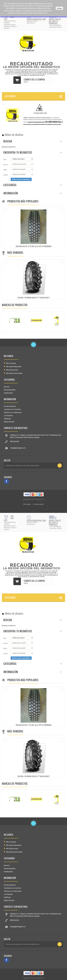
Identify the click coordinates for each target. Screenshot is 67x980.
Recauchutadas (10, 390)
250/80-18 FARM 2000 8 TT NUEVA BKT (34, 298)
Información (11, 193)
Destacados (8, 393)
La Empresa (8, 416)
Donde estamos (10, 406)
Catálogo (7, 419)
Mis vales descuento (14, 367)
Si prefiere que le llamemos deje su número (10, 26)
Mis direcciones (12, 370)
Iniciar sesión (39, 504)
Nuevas (7, 387)
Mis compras (11, 363)
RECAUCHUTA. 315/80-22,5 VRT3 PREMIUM (34, 246)
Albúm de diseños (14, 135)
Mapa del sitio (9, 422)
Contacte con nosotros (12, 409)
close (59, 8)
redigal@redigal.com (36, 19)
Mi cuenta (9, 356)
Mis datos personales (14, 373)
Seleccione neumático (21, 179)
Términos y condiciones (13, 412)
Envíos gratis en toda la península (55, 21)
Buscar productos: (9, 147)
